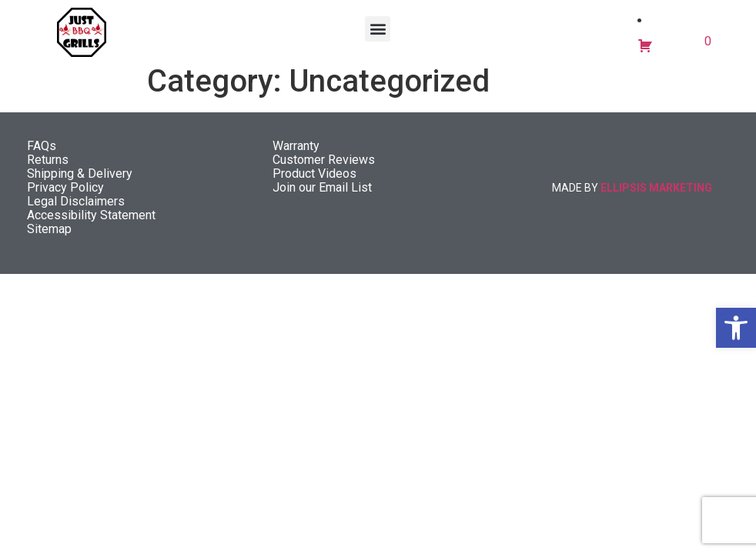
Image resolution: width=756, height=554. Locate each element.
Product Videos (314, 181)
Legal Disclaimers (76, 209)
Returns (48, 167)
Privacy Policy (65, 195)
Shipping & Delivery (80, 181)
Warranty (296, 154)
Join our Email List (322, 195)
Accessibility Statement (91, 223)
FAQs (42, 154)
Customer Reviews (324, 167)
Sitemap (49, 237)
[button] (736, 328)
